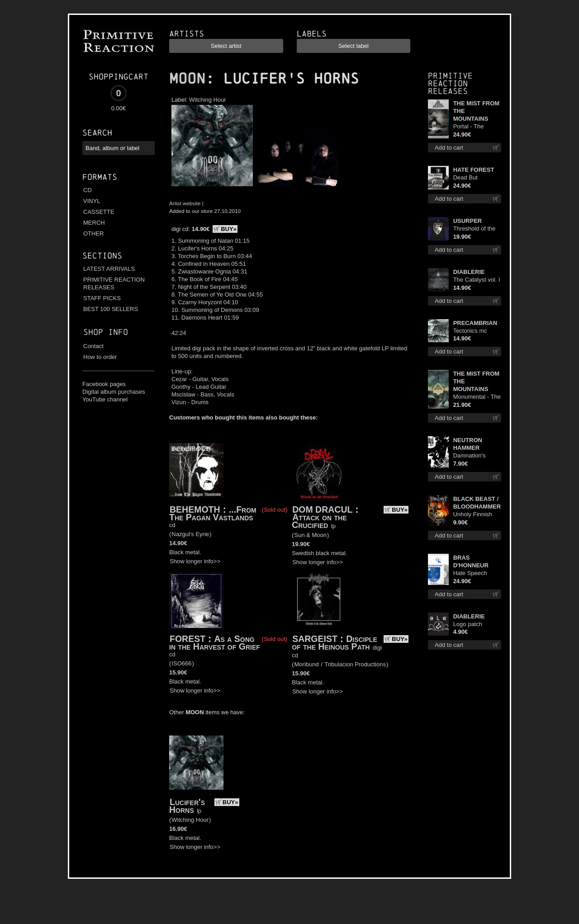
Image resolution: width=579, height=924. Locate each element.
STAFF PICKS (102, 298)
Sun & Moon (311, 535)
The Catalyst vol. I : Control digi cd (477, 280)
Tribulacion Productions (355, 664)
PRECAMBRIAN (475, 323)
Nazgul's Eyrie (190, 534)
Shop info (106, 332)
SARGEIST (315, 639)
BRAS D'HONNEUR (471, 561)
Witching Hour (208, 100)
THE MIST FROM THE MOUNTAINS (477, 111)
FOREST (187, 639)
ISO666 (181, 663)
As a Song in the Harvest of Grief (215, 643)
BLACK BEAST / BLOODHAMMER (477, 503)
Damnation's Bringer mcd (470, 456)
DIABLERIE (469, 272)
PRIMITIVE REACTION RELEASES (114, 283)
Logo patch (468, 624)
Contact (93, 346)
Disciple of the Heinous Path (335, 643)
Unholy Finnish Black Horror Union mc (473, 515)
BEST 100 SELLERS (111, 309)
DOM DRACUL (322, 509)
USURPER (468, 221)
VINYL (92, 201)
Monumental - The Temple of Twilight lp (477, 397)
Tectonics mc (470, 331)
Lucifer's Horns (187, 806)
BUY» (229, 229)
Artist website (185, 203)
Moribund (307, 664)
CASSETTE (99, 212)
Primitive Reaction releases (450, 83)
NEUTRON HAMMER (468, 444)
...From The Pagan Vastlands (213, 513)
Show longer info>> (195, 561)
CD (88, 190)
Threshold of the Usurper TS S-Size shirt (475, 229)
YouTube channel (105, 399)
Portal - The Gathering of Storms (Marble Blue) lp (473, 127)
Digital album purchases (114, 392)
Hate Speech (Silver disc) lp (472, 573)
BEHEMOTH (195, 509)
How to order (100, 357)
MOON (187, 79)
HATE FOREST (474, 170)
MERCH (94, 223)
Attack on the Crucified (319, 521)
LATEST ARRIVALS (109, 269)
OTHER (94, 233)
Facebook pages (104, 384)
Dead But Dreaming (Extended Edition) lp (467, 178)
